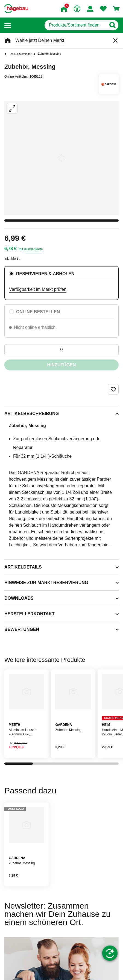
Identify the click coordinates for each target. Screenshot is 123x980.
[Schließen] (115, 40)
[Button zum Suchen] (112, 25)
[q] (75, 25)
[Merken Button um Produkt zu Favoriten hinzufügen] (113, 389)
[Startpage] (16, 9)
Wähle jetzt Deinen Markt (40, 40)
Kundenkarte (33, 249)
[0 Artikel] (61, 350)
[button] (8, 25)
